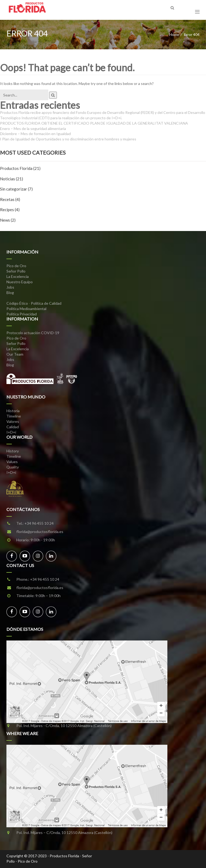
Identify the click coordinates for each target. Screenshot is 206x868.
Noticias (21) (12, 179)
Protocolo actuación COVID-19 (33, 333)
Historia (13, 411)
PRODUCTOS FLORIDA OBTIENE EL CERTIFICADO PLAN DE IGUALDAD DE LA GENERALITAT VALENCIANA (94, 123)
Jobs (10, 287)
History (13, 451)
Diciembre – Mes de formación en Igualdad (35, 134)
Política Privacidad (22, 314)
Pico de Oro (16, 266)
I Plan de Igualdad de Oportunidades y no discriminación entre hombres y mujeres (68, 139)
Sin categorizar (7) (16, 189)
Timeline (14, 416)
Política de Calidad (46, 303)
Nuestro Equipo (20, 282)
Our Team (15, 354)
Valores (13, 421)
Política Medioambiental (26, 309)
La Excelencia (18, 276)
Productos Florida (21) (20, 168)
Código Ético (17, 303)
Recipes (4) (10, 210)
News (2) (8, 220)
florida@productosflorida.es (40, 532)
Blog (10, 293)
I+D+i (11, 432)
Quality (13, 467)
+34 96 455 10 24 (39, 523)
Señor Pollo (16, 271)
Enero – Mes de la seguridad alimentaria (33, 128)
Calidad (13, 427)
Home (174, 34)
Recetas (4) (10, 199)
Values (12, 462)
